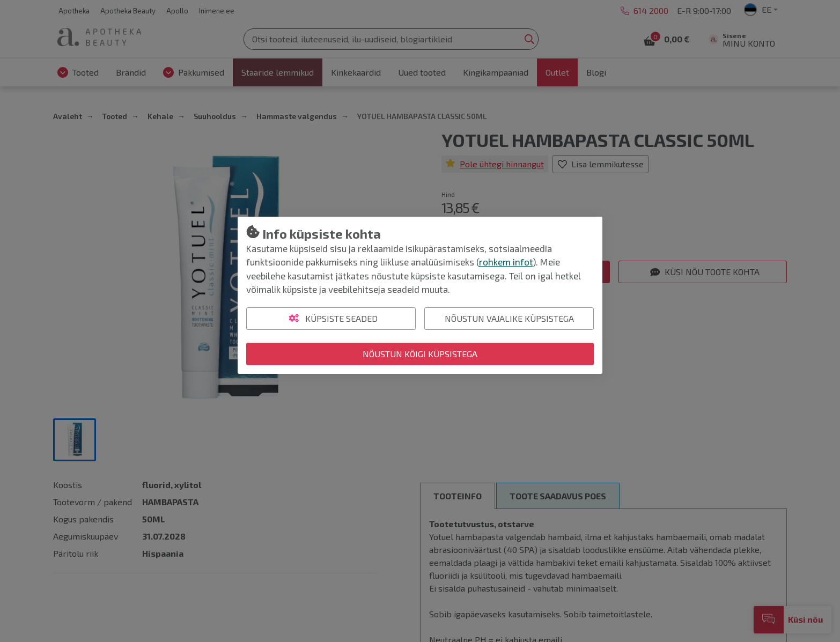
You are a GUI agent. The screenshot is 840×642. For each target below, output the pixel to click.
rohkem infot (506, 262)
